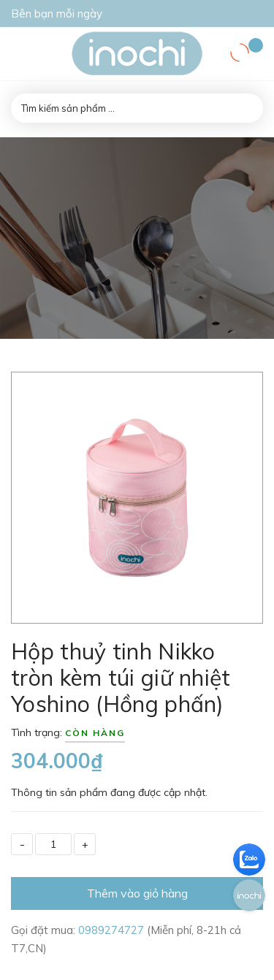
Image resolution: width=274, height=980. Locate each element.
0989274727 (113, 930)
